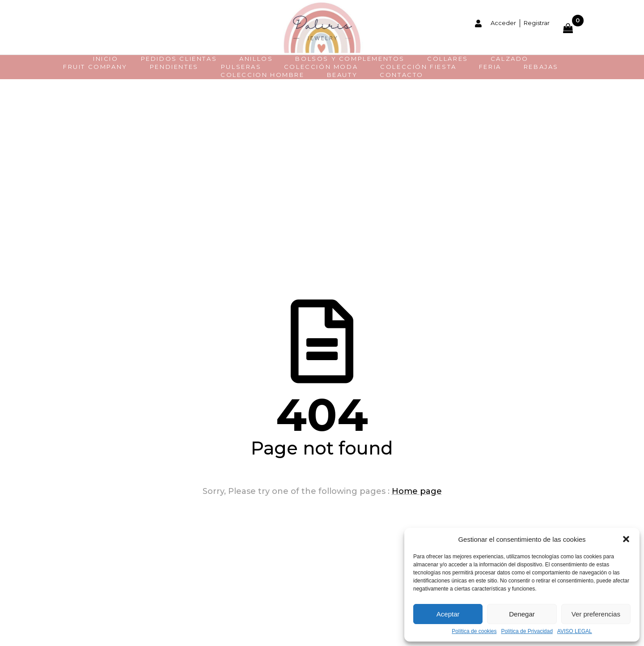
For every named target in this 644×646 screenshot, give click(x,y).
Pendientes (174, 67)
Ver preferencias (596, 614)
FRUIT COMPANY (95, 67)
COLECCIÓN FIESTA (418, 67)
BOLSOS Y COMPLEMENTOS (350, 59)
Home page (417, 491)
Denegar (522, 614)
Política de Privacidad (527, 631)
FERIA (490, 67)
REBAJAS (541, 67)
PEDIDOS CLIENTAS (179, 59)
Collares (448, 59)
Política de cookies (474, 631)
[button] (626, 539)
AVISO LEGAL (575, 631)
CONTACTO (402, 75)
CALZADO (510, 59)
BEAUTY (342, 75)
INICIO (106, 59)
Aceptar (448, 614)
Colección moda (321, 67)
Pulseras (241, 67)
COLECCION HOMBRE (263, 75)
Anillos (256, 59)
